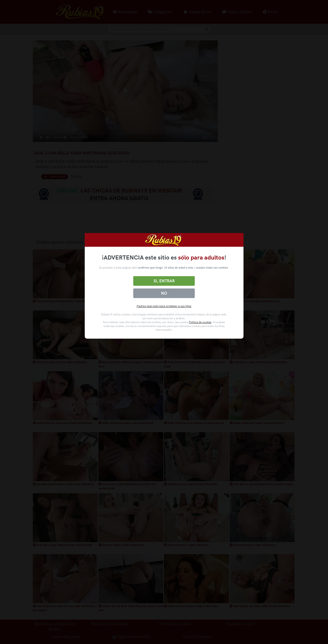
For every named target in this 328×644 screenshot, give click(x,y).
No (164, 293)
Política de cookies (200, 322)
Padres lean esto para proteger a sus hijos (164, 306)
